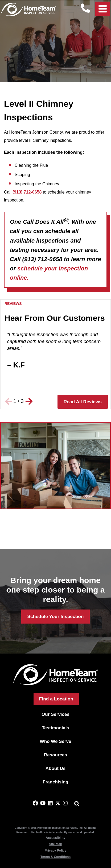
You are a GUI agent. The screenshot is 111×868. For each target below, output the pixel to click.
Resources (55, 755)
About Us (56, 768)
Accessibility (55, 838)
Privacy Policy (55, 851)
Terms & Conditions (55, 857)
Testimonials (55, 728)
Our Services (55, 714)
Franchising (55, 782)
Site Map (55, 844)
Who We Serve (56, 741)
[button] (9, 401)
